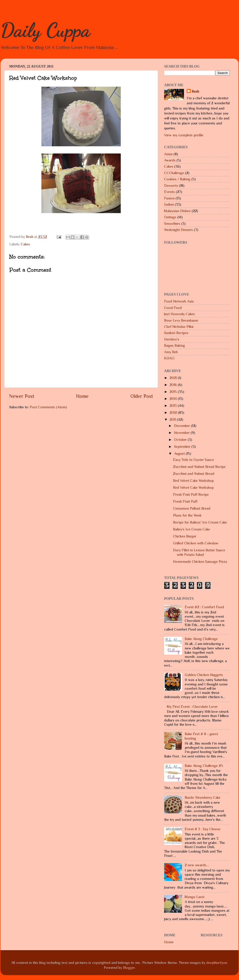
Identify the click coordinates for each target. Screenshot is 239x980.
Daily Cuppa (45, 30)
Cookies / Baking (177, 179)
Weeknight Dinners (179, 230)
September (183, 447)
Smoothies (172, 224)
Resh (195, 91)
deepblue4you (217, 963)
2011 (173, 419)
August (180, 453)
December (182, 426)
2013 (174, 406)
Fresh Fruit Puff (185, 501)
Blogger (129, 968)
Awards (170, 160)
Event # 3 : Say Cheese (203, 829)
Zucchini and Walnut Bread (194, 474)
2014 (174, 399)
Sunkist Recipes (176, 333)
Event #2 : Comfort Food (204, 607)
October (181, 440)
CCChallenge (174, 173)
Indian (169, 204)
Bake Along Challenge (201, 639)
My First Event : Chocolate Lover (192, 707)
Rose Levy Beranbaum (181, 320)
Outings (170, 217)
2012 (174, 413)
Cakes (25, 244)
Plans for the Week (187, 515)
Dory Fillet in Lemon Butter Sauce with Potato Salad (199, 552)
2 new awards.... (197, 865)
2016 (174, 385)
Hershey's (172, 339)
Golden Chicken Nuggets (204, 675)
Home (82, 396)
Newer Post (22, 396)
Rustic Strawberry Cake (203, 797)
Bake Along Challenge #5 (204, 766)
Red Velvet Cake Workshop (193, 481)
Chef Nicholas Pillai (179, 327)
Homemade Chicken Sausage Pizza (200, 562)
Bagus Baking (175, 345)
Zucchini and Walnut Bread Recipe (199, 467)
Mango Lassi (194, 897)
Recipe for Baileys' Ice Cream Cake (200, 522)
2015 (174, 392)
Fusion (169, 198)
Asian (168, 154)
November (182, 433)
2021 (174, 378)
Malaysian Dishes (177, 211)
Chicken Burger (185, 536)
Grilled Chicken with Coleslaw (196, 543)
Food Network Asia (179, 301)
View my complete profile (184, 135)
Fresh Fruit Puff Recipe (191, 494)
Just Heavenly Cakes (179, 314)
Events (169, 192)
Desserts (171, 186)
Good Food (173, 308)
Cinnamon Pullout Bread (192, 508)
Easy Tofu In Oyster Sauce (194, 460)
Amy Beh (171, 352)
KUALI (169, 358)
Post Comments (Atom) (48, 407)
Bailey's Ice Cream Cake (192, 529)
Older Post (142, 396)
